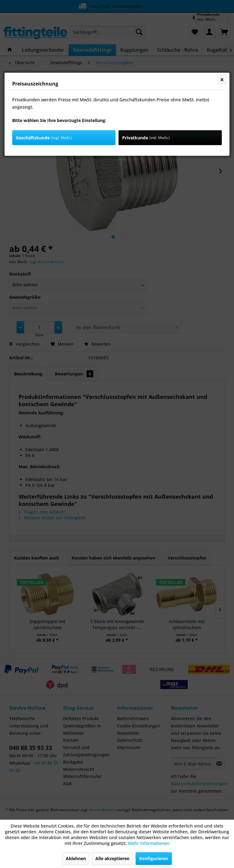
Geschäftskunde (44, 138)
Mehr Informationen (149, 843)
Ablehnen (76, 858)
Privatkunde (146, 138)
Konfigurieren (154, 858)
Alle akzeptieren (112, 858)
